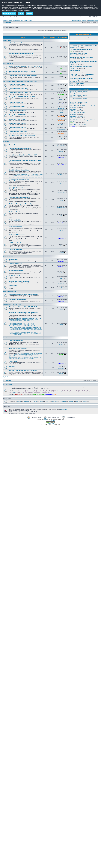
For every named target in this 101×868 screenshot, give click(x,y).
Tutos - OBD (27, 176)
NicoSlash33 (61, 108)
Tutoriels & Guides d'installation (19, 170)
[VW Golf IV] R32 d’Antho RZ (78, 116)
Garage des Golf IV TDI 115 (17, 119)
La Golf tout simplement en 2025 (81, 50)
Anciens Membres (28, 394)
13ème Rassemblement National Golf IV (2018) (22, 321)
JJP (61, 68)
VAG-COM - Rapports (16, 250)
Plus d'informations (9, 13)
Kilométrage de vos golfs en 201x (79, 102)
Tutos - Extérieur (30, 177)
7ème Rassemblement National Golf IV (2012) (25, 328)
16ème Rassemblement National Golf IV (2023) (30, 318)
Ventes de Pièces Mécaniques (25, 357)
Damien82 (64, 409)
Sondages (12, 367)
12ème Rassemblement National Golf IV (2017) (22, 323)
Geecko (35, 402)
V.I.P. (56, 394)
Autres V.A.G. (13, 361)
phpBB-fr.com (54, 421)
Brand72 (61, 374)
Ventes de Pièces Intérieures (26, 354)
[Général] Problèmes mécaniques (19, 180)
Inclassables (13, 286)
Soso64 (61, 230)
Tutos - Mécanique (22, 174)
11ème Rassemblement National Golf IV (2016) (22, 324)
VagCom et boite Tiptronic (79, 53)
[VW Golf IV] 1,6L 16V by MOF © (79, 95)
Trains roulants (14, 260)
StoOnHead (61, 94)
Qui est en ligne (8, 384)
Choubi (61, 344)
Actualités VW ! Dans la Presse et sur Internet (23, 371)
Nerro (61, 90)
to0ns (48, 402)
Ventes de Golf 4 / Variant (31, 353)
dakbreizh (27, 402)
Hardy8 (72, 68)
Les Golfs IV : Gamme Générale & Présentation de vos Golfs (20, 82)
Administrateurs (19, 394)
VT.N (61, 48)
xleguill (61, 151)
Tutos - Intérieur (21, 177)
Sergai (85, 402)
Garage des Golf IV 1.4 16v (17, 84)
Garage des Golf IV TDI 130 (17, 123)
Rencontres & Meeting (9, 291)
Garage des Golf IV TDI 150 (17, 127)
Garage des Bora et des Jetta (18, 132)
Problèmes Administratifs (17, 235)
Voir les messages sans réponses (11, 20)
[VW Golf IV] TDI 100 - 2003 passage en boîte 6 (82, 106)
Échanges (32, 358)
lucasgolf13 (61, 174)
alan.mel (61, 58)
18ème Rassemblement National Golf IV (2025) (23, 307)
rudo (61, 278)
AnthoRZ (72, 126)
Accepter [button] (30, 13)
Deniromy (61, 253)
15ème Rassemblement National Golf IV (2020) (21, 319)
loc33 (41, 402)
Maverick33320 (61, 146)
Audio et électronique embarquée (19, 281)
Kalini (72, 123)
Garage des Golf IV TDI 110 (17, 115)
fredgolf (61, 273)
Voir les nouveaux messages (80, 20)
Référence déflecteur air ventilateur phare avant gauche (82, 79)
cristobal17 (61, 368)
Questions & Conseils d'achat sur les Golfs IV (23, 136)
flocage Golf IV (75, 71)
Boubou (61, 354)
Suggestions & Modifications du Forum (21, 54)
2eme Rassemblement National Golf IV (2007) (25, 333)
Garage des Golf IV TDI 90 (17, 107)
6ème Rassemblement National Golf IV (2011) (25, 329)
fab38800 (63, 402)
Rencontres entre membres (17, 300)
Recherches (20, 353)
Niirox (61, 200)
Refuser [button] (21, 13)
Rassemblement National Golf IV (12, 304)
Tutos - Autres (38, 177)
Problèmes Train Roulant (17, 212)
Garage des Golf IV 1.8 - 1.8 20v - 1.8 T (21, 93)
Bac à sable (13, 145)
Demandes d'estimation (16, 341)
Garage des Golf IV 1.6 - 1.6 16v (19, 89)
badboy (61, 99)
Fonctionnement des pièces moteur (20, 148)
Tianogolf (72, 72)
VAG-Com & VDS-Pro (16, 243)
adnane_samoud (61, 129)
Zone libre (6, 338)
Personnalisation (8, 257)
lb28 (61, 183)
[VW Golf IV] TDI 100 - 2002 (77, 113)
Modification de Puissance (17, 276)
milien (71, 85)
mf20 (61, 138)
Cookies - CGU (50, 424)
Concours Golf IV (8, 63)
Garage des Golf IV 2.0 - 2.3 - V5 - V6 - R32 (22, 97)
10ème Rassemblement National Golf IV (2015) (22, 325)
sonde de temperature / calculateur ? (82, 57)
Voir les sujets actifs (26, 20)
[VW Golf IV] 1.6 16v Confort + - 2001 (82, 74)
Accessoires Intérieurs (16, 270)
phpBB (46, 420)
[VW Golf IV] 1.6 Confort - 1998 (78, 125)
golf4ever (55, 402)
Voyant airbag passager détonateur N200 (84, 46)
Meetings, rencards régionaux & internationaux (23, 294)
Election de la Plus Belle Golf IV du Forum (22, 72)
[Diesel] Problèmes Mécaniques (19, 188)
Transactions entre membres (18, 349)
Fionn (71, 64)
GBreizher (73, 55)
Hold (61, 216)
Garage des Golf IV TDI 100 (17, 111)
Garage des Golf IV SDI (16, 102)
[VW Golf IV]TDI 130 (75, 109)
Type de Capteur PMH (77, 84)
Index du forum (7, 23)
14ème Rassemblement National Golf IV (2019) (24, 320)
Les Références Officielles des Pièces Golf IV (23, 155)
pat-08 (78, 402)
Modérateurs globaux (39, 394)
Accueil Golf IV (7, 40)
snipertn (71, 402)
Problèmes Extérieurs (16, 220)
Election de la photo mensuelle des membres (23, 76)
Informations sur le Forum (17, 43)
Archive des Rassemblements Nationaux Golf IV (24, 312)
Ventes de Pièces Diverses (21, 358)
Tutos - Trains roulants (33, 174)
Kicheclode (61, 86)
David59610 (61, 112)
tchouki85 (61, 78)
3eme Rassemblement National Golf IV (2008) (25, 332)
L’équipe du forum (7, 377)
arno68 (19, 402)
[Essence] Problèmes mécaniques (19, 197)
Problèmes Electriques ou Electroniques (21, 204)
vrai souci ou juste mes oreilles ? (81, 67)
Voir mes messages (93, 20)
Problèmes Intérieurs (15, 227)
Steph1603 (61, 104)
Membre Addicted (49, 394)
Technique (6, 142)
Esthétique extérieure (16, 264)
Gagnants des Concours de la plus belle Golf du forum (26, 66)
